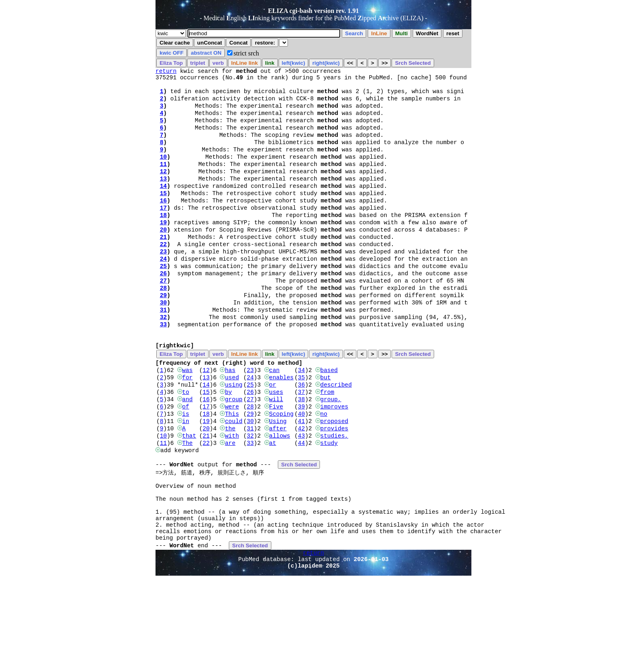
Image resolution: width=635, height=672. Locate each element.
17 (163, 232)
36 (302, 437)
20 (163, 257)
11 (163, 181)
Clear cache (175, 43)
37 (302, 445)
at (272, 505)
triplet (198, 63)
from (327, 445)
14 (163, 206)
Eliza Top (171, 63)
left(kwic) (294, 63)
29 (163, 334)
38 (302, 454)
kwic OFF (172, 53)
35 (302, 428)
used (232, 428)
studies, (334, 496)
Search (354, 33)
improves (334, 462)
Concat (238, 43)
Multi (402, 33)
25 (163, 300)
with (232, 496)
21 (163, 266)
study (329, 505)
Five (276, 462)
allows (279, 496)
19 (163, 249)
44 (302, 505)
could (233, 479)
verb (218, 63)
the (230, 488)
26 (163, 308)
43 (302, 496)
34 (302, 420)
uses (276, 445)
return (166, 72)
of (186, 462)
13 (163, 198)
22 (163, 274)
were (232, 462)
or (272, 437)
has (230, 420)
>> (385, 63)
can (274, 420)
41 (302, 479)
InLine (379, 33)
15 (163, 215)
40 (302, 471)
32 (163, 359)
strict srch (246, 53)
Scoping (281, 471)
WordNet (427, 33)
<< (350, 63)
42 (302, 488)
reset (453, 33)
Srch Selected (413, 63)
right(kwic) (326, 63)
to (186, 445)
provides (334, 488)
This (232, 471)
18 (163, 240)
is (186, 471)
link (270, 63)
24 (163, 291)
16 (163, 223)
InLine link (245, 63)
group (233, 454)
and (188, 454)
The (188, 505)
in (186, 479)
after (278, 488)
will (276, 454)
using (233, 437)
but (326, 428)
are (230, 505)
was (188, 420)
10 (163, 172)
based (329, 420)
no (324, 471)
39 (302, 462)
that (189, 496)
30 (163, 342)
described (336, 437)
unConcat (210, 43)
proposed (334, 479)
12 (163, 189)
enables (281, 428)
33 (163, 368)
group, (331, 454)
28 (163, 325)
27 (163, 317)
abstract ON (206, 53)
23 (163, 283)
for (188, 428)
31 (163, 351)
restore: (265, 43)
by (228, 445)
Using (278, 479)
